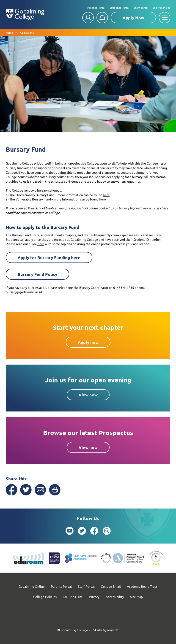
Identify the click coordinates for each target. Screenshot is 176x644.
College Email (111, 586)
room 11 (113, 630)
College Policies (45, 597)
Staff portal (141, 8)
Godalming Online (32, 586)
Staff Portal (86, 586)
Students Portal (120, 8)
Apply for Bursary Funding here (49, 257)
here (106, 195)
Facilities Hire (73, 597)
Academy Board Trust (142, 586)
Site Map (136, 597)
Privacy (94, 597)
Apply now (88, 342)
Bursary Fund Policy (37, 274)
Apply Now (133, 18)
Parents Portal (96, 8)
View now (88, 395)
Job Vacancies (161, 8)
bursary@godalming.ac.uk (137, 208)
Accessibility (115, 597)
